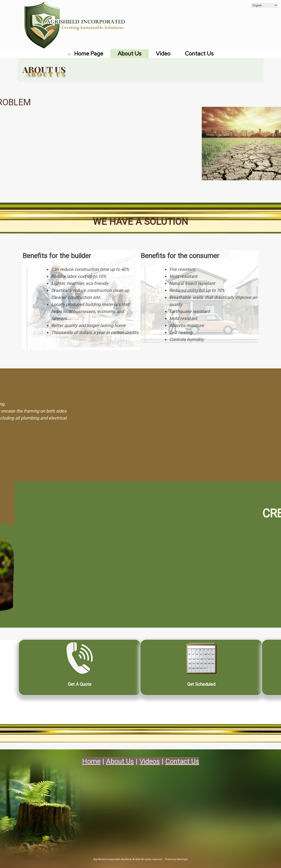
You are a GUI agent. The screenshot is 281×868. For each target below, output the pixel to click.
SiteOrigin (182, 859)
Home (91, 761)
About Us (130, 54)
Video (163, 54)
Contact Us (199, 54)
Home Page (85, 54)
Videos (150, 761)
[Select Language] (265, 5)
